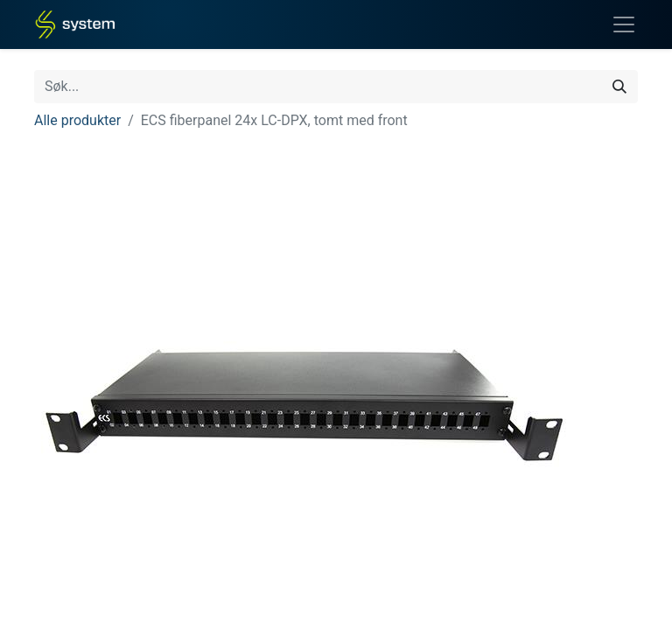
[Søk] (619, 87)
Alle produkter (77, 120)
